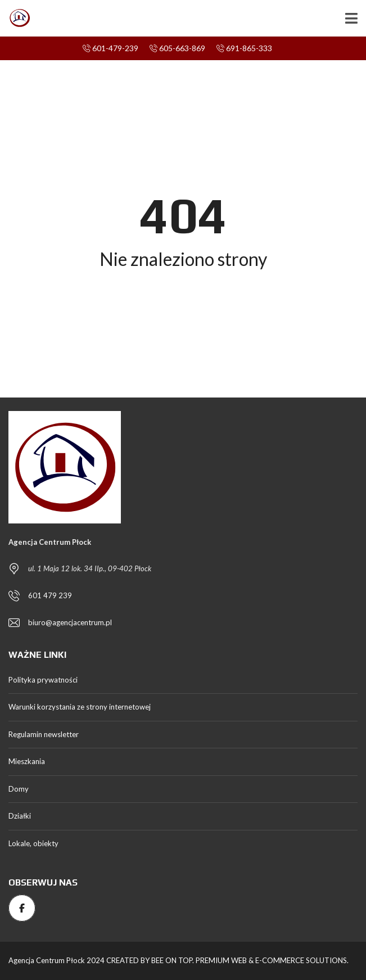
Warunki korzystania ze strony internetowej (80, 707)
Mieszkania (27, 761)
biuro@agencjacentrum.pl (70, 622)
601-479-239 (110, 48)
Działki (20, 816)
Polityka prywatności (43, 680)
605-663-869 (177, 48)
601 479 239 (50, 595)
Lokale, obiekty (33, 843)
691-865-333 (244, 48)
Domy (19, 789)
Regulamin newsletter (44, 734)
